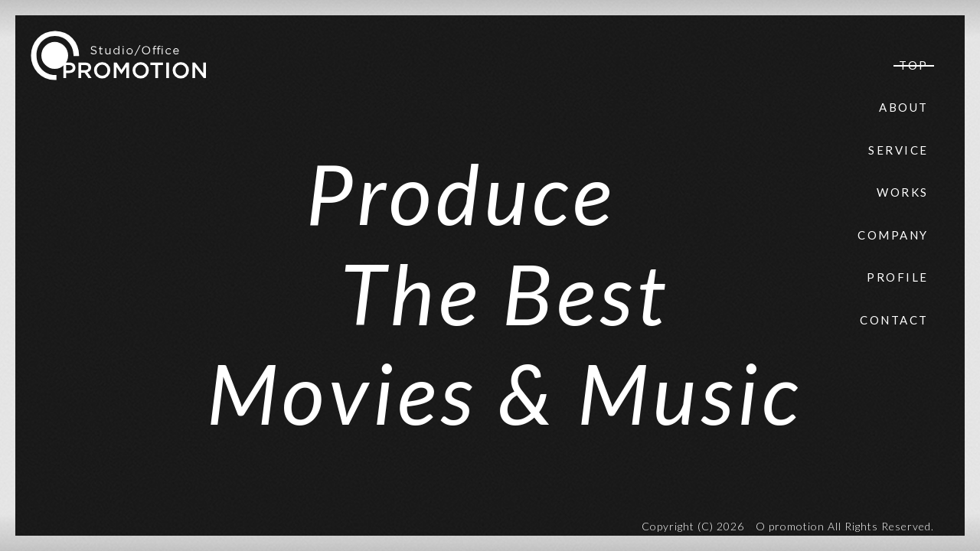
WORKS (903, 192)
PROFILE (898, 277)
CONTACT (894, 320)
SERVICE (898, 150)
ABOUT (904, 107)
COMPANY (893, 235)
